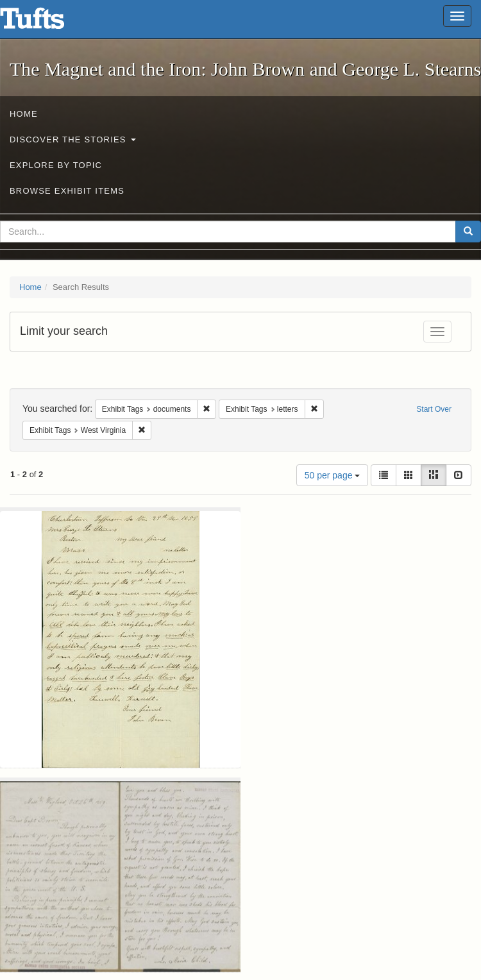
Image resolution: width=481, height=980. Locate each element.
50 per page (333, 475)
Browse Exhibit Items (67, 191)
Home (24, 114)
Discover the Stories (73, 139)
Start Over (434, 409)
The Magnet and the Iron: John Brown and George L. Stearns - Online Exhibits (48, 22)
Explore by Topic (56, 165)
